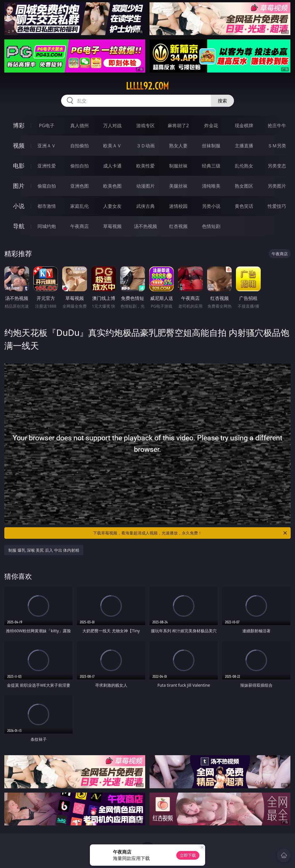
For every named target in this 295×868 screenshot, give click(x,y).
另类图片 (277, 186)
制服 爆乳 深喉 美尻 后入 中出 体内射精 (44, 550)
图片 (19, 186)
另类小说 (211, 206)
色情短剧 (211, 226)
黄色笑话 (244, 206)
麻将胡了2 (178, 125)
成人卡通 (112, 166)
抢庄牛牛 (277, 125)
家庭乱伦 (80, 206)
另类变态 (277, 166)
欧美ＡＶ (112, 146)
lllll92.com (147, 86)
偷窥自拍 (47, 186)
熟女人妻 (178, 146)
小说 (19, 206)
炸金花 (211, 125)
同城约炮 (47, 226)
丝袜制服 (211, 146)
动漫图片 (145, 186)
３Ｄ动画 (145, 146)
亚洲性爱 (47, 166)
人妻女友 (112, 206)
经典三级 (211, 166)
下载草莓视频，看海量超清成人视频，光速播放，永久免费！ (190, 533)
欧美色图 (112, 186)
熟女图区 (244, 186)
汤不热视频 (145, 226)
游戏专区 (145, 125)
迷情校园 (178, 206)
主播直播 (244, 146)
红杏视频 (178, 226)
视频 (19, 145)
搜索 (222, 101)
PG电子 (47, 125)
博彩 (19, 125)
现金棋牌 (244, 125)
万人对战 (112, 125)
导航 (19, 226)
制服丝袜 (178, 166)
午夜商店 (80, 226)
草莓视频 (112, 226)
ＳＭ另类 (277, 146)
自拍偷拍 (80, 146)
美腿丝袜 (178, 186)
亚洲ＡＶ (47, 146)
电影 (19, 166)
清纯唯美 (211, 186)
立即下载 (188, 855)
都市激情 (47, 206)
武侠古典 (145, 206)
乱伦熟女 (244, 166)
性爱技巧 (277, 206)
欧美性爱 (145, 166)
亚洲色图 (80, 186)
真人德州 (80, 125)
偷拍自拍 (80, 166)
